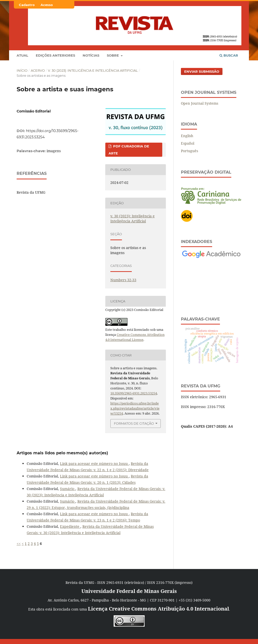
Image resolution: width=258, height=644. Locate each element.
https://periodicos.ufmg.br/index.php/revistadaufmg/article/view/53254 (135, 408)
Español (188, 143)
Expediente (70, 526)
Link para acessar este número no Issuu (94, 464)
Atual (22, 55)
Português (189, 151)
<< (19, 544)
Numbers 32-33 (123, 280)
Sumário (68, 489)
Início (22, 70)
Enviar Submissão (202, 71)
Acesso (47, 5)
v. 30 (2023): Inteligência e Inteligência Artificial (93, 70)
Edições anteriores (55, 55)
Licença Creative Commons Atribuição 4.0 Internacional (158, 609)
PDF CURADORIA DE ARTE (129, 150)
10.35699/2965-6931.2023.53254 (134, 393)
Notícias (91, 55)
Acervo (38, 70)
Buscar (229, 55)
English (187, 136)
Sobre (113, 55)
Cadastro (27, 5)
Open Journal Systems (200, 103)
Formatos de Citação (134, 423)
